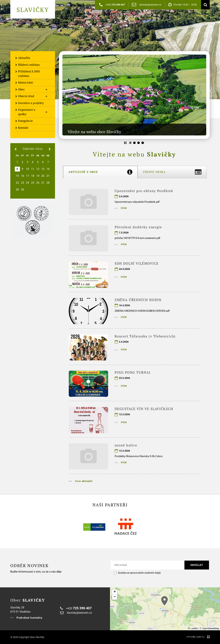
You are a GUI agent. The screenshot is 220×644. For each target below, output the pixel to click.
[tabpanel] (134, 335)
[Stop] (125, 143)
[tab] (100, 172)
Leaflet (193, 628)
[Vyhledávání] (205, 5)
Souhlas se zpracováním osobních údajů (139, 573)
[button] (164, 601)
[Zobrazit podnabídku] (46, 90)
